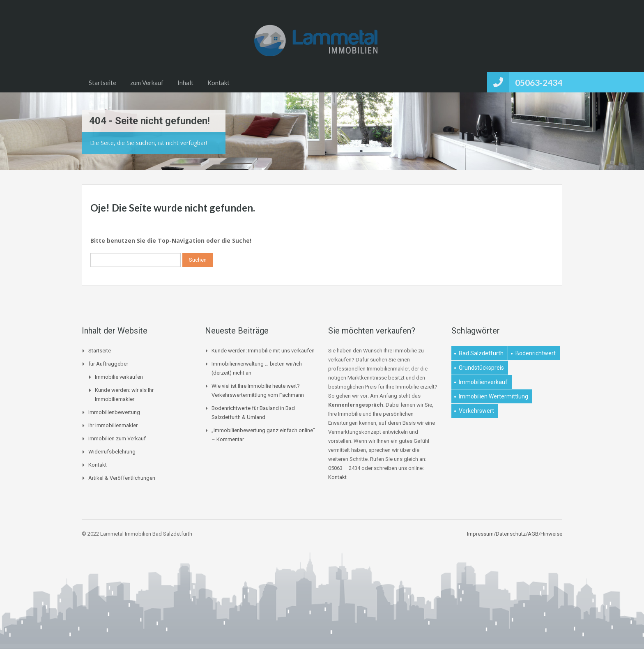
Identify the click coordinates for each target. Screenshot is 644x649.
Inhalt (185, 83)
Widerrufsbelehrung (112, 452)
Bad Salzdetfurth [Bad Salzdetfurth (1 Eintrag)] (481, 353)
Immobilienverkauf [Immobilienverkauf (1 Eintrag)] (483, 382)
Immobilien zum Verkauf (117, 438)
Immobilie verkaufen (119, 377)
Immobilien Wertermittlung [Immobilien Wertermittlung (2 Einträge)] (493, 396)
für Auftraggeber (108, 364)
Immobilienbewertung (114, 412)
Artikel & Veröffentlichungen (122, 478)
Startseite (102, 83)
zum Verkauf (147, 83)
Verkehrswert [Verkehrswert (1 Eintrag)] (476, 411)
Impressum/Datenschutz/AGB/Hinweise (515, 534)
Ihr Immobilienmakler (113, 425)
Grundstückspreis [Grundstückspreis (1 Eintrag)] (481, 368)
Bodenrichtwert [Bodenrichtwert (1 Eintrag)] (536, 353)
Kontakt (218, 83)
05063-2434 (539, 82)
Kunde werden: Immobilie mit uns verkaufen (263, 351)
